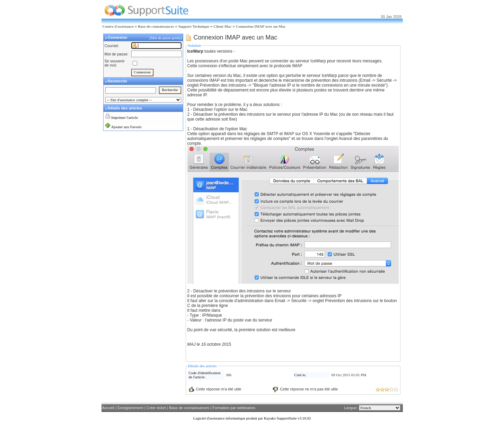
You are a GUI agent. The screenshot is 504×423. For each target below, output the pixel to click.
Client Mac (222, 26)
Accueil (108, 408)
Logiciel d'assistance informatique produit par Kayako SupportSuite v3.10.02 (252, 418)
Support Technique (194, 26)
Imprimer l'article (125, 117)
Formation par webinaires (234, 408)
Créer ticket (156, 408)
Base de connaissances (156, 26)
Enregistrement (130, 408)
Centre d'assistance (118, 26)
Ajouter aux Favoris (126, 127)
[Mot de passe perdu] (166, 38)
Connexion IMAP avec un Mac (261, 26)
